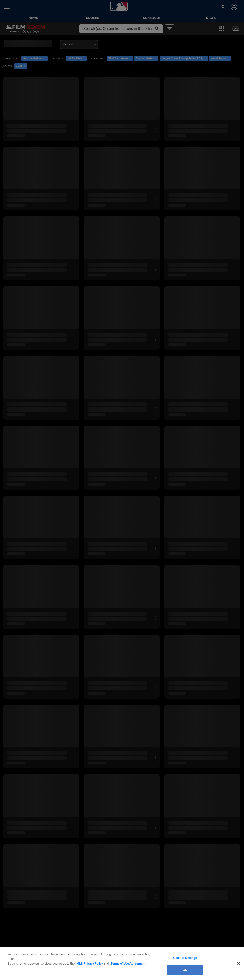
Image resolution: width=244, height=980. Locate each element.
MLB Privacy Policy (90, 964)
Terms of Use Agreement (128, 964)
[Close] (239, 963)
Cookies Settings (185, 958)
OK (185, 970)
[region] (122, 964)
